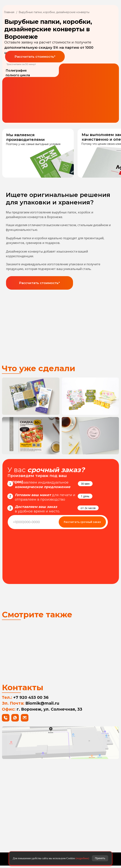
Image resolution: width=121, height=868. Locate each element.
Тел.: (25, 700)
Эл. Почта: (31, 706)
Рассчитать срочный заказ (82, 522)
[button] (35, 57)
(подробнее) (82, 858)
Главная (9, 12)
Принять (100, 858)
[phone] (32, 522)
